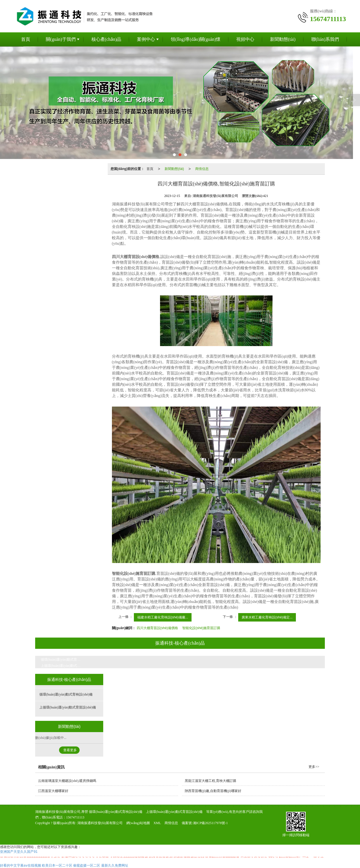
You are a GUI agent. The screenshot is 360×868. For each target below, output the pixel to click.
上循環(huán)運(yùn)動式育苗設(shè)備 (65, 666)
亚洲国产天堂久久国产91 (19, 852)
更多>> (314, 767)
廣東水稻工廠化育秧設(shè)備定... (267, 617)
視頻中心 (245, 39)
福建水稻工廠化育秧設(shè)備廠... (163, 617)
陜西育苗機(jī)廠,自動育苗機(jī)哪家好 (213, 791)
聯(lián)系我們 (325, 39)
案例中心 (146, 39)
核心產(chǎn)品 (106, 39)
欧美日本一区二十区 (57, 865)
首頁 (26, 39)
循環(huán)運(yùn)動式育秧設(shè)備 (65, 660)
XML (157, 823)
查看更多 (70, 750)
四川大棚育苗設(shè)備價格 (157, 628)
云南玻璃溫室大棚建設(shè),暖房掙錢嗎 (67, 781)
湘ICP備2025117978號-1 (210, 823)
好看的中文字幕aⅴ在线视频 (21, 865)
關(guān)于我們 (61, 39)
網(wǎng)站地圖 (138, 823)
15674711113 (75, 817)
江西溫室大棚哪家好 (53, 791)
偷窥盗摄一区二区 (87, 865)
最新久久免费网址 (115, 865)
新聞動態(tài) (283, 39)
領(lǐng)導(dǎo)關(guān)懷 (196, 39)
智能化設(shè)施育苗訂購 (201, 628)
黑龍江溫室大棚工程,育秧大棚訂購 (211, 781)
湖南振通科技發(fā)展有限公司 (100, 823)
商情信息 (202, 169)
